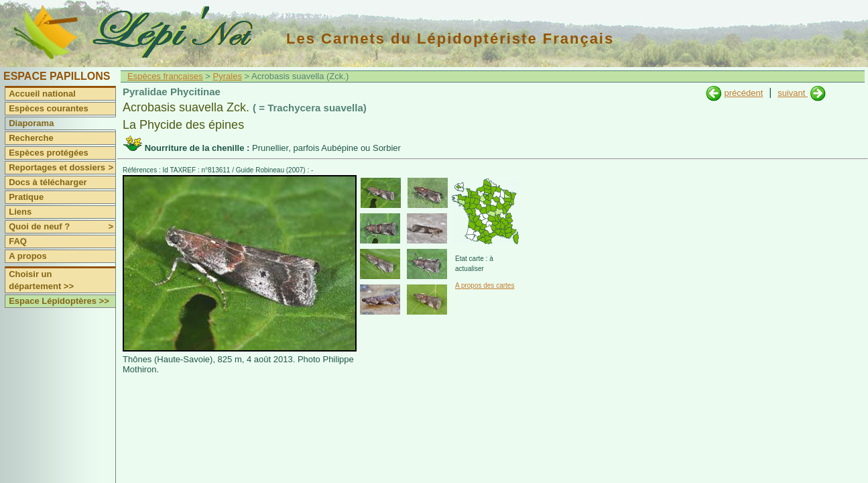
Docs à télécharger (48, 182)
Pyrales (228, 76)
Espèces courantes (49, 108)
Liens (20, 212)
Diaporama (31, 123)
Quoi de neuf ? (62, 227)
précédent (743, 93)
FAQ (18, 241)
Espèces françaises (165, 76)
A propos (28, 256)
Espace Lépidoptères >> (59, 301)
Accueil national (42, 94)
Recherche (31, 138)
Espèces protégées (49, 153)
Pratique (26, 197)
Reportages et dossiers (62, 168)
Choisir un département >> (41, 280)
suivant (793, 93)
